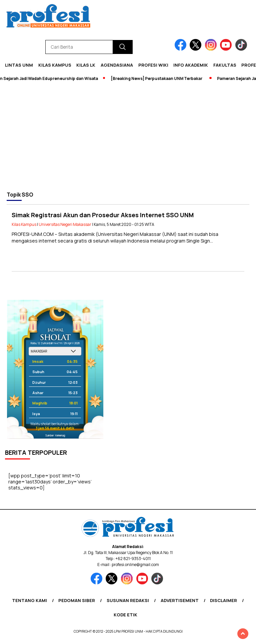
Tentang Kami (29, 600)
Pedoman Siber (77, 600)
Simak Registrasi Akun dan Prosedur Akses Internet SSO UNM (103, 215)
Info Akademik (191, 65)
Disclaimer (223, 600)
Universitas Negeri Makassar (65, 224)
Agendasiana (117, 65)
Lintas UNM (19, 65)
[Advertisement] (128, 136)
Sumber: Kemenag (55, 435)
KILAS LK (86, 65)
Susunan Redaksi (128, 600)
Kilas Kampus (55, 65)
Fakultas (225, 65)
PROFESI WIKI (153, 65)
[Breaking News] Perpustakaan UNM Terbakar (158, 78)
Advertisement (180, 600)
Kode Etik (125, 615)
